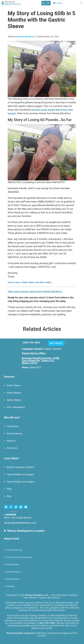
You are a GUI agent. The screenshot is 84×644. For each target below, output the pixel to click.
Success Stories (14, 433)
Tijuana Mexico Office (34, 353)
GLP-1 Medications (16, 407)
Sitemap (10, 586)
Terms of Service (14, 550)
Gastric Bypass (14, 392)
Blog (9, 496)
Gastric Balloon (14, 400)
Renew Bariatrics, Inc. (37, 595)
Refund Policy (13, 579)
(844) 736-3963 (31, 342)
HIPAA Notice (13, 564)
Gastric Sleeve (14, 385)
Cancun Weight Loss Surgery (20, 481)
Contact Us (12, 448)
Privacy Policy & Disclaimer (19, 557)
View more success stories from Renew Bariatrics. (35, 291)
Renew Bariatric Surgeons (20, 633)
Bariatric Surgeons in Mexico (20, 467)
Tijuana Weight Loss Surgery (20, 474)
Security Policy (13, 572)
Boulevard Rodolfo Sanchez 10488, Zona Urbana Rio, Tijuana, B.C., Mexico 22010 (41, 360)
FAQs (9, 489)
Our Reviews (13, 426)
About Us (11, 441)
